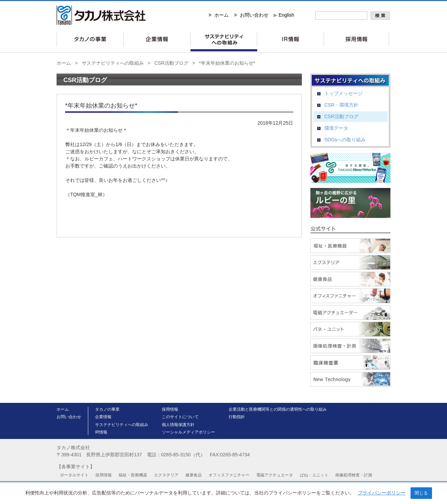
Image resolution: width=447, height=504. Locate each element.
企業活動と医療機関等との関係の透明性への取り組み (278, 409)
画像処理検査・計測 (354, 475)
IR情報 (101, 432)
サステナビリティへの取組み (113, 63)
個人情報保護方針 (178, 425)
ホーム (221, 15)
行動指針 (237, 417)
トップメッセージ (343, 93)
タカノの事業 (107, 409)
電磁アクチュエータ (275, 475)
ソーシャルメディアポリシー (188, 432)
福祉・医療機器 (133, 475)
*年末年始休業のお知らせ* (227, 63)
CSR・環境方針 (341, 105)
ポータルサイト (74, 475)
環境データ (336, 128)
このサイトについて (180, 417)
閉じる (421, 493)
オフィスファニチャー (229, 475)
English (287, 15)
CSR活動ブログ (171, 63)
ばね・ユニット (314, 475)
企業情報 (103, 417)
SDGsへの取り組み (345, 140)
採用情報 (170, 409)
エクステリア (166, 475)
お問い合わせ (254, 15)
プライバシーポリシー (382, 493)
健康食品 (194, 475)
